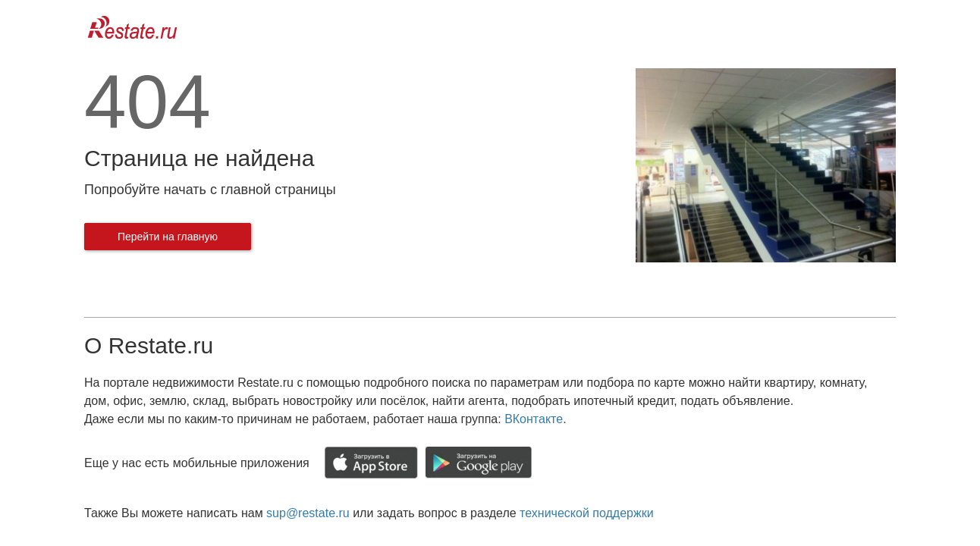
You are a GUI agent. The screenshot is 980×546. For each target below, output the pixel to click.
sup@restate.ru (308, 513)
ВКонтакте (534, 419)
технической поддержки (586, 513)
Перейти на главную (168, 237)
